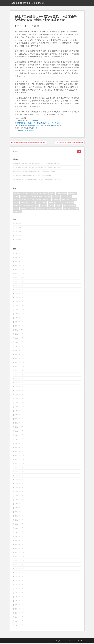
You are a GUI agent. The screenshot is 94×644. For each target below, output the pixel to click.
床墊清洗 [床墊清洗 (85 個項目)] (73, 200)
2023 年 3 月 (19, 396)
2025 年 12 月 (20, 266)
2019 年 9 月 (19, 565)
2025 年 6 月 (19, 290)
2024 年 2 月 (19, 351)
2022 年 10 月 (20, 416)
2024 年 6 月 (19, 335)
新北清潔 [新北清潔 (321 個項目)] (60, 203)
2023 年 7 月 (19, 379)
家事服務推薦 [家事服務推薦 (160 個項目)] (56, 200)
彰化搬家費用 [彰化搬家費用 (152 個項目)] (52, 203)
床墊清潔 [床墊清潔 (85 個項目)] (16, 203)
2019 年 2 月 (19, 594)
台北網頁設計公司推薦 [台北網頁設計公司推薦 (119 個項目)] (20, 200)
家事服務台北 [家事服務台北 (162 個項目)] (47, 200)
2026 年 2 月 (19, 258)
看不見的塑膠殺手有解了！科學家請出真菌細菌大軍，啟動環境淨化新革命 (37, 169)
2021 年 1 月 (19, 501)
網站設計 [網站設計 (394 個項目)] (16, 209)
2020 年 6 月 (19, 529)
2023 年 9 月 (19, 371)
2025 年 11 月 (20, 270)
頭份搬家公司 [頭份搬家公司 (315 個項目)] (17, 212)
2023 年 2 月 (19, 400)
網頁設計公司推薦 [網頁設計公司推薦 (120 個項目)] (51, 209)
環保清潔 (37, 27)
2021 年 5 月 (19, 485)
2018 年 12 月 (20, 602)
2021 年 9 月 (19, 468)
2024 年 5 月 (19, 339)
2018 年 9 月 (19, 614)
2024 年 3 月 (19, 347)
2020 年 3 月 (19, 541)
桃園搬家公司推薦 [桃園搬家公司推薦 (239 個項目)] (28, 206)
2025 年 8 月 (19, 282)
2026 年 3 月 (19, 254)
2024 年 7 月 (19, 331)
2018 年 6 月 (19, 626)
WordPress (81, 642)
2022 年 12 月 (20, 408)
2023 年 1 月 (19, 404)
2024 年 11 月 (20, 315)
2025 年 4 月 (19, 299)
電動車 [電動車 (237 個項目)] (77, 209)
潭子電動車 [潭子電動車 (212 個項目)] (59, 206)
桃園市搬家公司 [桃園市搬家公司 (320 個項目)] (69, 203)
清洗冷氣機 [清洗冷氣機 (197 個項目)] (44, 206)
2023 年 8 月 (19, 375)
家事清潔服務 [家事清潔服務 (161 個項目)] (65, 200)
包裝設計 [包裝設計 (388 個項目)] (45, 194)
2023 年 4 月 (19, 392)
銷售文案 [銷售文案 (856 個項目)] (70, 209)
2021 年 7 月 (19, 476)
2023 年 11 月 (20, 363)
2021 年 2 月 (19, 497)
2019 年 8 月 (19, 569)
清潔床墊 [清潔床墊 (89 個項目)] (51, 206)
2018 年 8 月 (19, 618)
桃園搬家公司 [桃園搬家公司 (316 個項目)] (17, 206)
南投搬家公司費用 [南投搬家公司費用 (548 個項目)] (62, 194)
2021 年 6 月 (19, 480)
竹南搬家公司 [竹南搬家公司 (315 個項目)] (72, 206)
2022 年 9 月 (19, 420)
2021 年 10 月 (20, 464)
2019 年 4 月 (19, 586)
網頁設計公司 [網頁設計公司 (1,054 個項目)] (40, 209)
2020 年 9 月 (19, 517)
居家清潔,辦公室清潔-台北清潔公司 (27, 4)
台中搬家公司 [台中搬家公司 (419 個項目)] (24, 197)
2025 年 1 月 (19, 307)
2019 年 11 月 (20, 557)
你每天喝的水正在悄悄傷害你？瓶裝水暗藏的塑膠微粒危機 (32, 177)
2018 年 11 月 (20, 606)
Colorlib (68, 642)
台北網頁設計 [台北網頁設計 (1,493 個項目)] (56, 197)
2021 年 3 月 (19, 493)
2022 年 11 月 (20, 412)
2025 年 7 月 (19, 286)
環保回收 (18, 237)
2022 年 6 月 (19, 432)
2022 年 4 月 (19, 440)
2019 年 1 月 (19, 598)
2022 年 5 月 (19, 436)
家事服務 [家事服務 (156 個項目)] (39, 200)
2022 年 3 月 (19, 444)
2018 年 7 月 (19, 622)
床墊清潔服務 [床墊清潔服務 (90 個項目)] (24, 203)
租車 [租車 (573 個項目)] (65, 206)
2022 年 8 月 (19, 424)
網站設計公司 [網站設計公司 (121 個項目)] (24, 209)
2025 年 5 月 (19, 294)
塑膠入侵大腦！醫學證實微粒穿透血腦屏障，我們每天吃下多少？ (34, 173)
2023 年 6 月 (19, 383)
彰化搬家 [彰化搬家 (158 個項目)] (32, 203)
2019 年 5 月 (19, 582)
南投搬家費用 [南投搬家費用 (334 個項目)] (72, 194)
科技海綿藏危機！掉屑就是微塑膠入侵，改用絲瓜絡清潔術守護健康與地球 (37, 181)
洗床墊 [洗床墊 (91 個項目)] (37, 206)
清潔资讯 (18, 233)
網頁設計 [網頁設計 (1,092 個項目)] (32, 209)
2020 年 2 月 (19, 545)
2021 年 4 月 (19, 489)
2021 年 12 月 (20, 456)
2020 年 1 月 (19, 549)
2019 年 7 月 (19, 573)
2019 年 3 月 (19, 590)
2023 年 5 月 (19, 387)
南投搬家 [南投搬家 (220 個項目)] (52, 194)
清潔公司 (18, 229)
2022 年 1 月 (19, 452)
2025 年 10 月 (20, 274)
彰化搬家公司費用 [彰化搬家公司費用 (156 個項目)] (42, 203)
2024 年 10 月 (20, 319)
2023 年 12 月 (20, 359)
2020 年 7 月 (19, 525)
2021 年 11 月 (20, 460)
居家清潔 (18, 224)
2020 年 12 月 (20, 505)
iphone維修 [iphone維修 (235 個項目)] (17, 194)
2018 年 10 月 (20, 610)
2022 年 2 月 (19, 448)
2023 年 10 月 (20, 367)
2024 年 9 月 (19, 323)
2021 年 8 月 (19, 472)
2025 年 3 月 (19, 303)
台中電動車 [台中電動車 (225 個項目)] (47, 197)
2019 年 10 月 (20, 561)
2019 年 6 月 (19, 577)
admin (28, 27)
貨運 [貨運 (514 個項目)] (65, 209)
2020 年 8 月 (19, 521)
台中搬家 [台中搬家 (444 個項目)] (16, 197)
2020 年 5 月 (19, 533)
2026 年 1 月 (19, 262)
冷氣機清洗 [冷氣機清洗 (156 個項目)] (38, 194)
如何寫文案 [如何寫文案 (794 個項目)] (31, 200)
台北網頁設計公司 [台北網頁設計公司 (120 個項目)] (67, 197)
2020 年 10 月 (20, 513)
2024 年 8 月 (19, 327)
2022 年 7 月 (19, 428)
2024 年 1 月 (19, 355)
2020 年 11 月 (20, 509)
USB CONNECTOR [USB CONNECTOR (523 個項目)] (27, 194)
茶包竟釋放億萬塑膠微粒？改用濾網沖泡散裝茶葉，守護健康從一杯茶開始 (37, 164)
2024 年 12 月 (20, 311)
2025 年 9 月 (19, 278)
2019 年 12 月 (20, 553)
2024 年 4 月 (19, 343)
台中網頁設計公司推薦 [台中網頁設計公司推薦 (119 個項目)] (36, 197)
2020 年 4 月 (19, 537)
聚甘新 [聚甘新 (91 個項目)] (60, 209)
